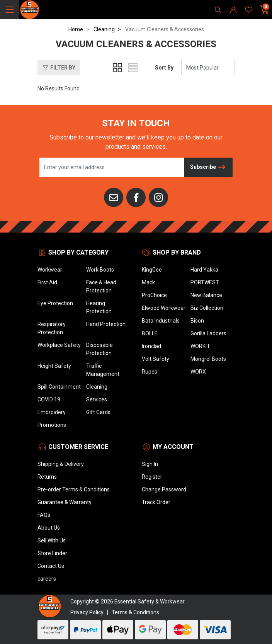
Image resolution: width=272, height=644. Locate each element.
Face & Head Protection (101, 286)
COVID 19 (49, 399)
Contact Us (51, 566)
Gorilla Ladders (208, 333)
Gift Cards (98, 412)
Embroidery (52, 412)
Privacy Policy (87, 612)
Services (97, 399)
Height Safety (54, 366)
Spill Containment (59, 387)
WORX (198, 372)
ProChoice (154, 295)
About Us (49, 528)
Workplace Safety (59, 345)
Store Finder (52, 553)
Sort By (164, 68)
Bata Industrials (161, 321)
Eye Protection (55, 303)
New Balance (206, 295)
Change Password (164, 489)
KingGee (152, 270)
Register (152, 477)
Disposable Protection (99, 349)
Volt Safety (156, 359)
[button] (59, 68)
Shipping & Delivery (61, 464)
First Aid (47, 282)
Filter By (59, 68)
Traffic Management (103, 370)
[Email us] (114, 197)
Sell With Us (52, 540)
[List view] (133, 68)
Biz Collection (207, 308)
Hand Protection (106, 324)
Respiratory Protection (52, 328)
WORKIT (200, 346)
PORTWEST (205, 282)
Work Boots (100, 270)
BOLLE (150, 333)
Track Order (156, 502)
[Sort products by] (208, 68)
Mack (148, 282)
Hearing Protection (99, 307)
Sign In (150, 464)
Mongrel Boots (208, 359)
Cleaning (97, 387)
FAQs (44, 515)
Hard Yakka (204, 270)
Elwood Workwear (164, 308)
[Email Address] (112, 167)
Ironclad (151, 346)
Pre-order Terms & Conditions (74, 489)
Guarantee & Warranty (65, 502)
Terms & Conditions (135, 612)
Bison (197, 321)
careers (47, 579)
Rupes (150, 372)
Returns (47, 477)
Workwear (50, 270)
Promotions (52, 425)
